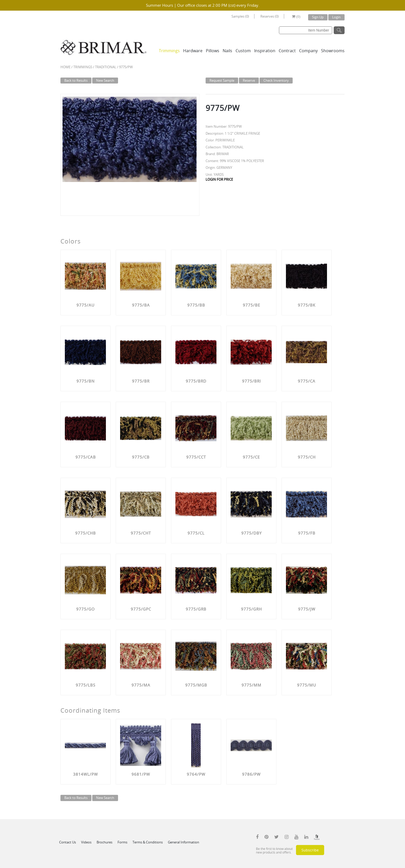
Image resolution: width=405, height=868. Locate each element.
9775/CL (196, 533)
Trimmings (169, 51)
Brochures (104, 842)
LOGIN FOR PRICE (219, 179)
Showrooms (333, 51)
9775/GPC (141, 609)
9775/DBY (251, 533)
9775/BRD (196, 381)
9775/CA (307, 381)
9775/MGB (196, 685)
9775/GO (85, 609)
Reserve (249, 80)
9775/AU (85, 305)
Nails (227, 51)
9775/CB (141, 457)
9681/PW (141, 774)
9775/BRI (251, 381)
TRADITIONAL (106, 67)
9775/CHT (141, 533)
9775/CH (307, 457)
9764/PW (196, 774)
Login (336, 17)
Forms (122, 842)
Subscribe (310, 850)
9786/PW (251, 774)
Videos (86, 842)
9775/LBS (85, 685)
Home (65, 67)
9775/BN (85, 381)
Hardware (193, 51)
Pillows (213, 51)
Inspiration (265, 51)
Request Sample (222, 80)
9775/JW (307, 609)
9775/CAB (86, 457)
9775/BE (251, 305)
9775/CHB (85, 533)
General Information (184, 842)
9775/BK (307, 305)
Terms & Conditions (148, 842)
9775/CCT (196, 457)
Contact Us (68, 842)
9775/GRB (196, 609)
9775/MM (251, 685)
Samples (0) (240, 16)
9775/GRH (251, 609)
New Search (105, 80)
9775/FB (307, 533)
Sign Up (318, 17)
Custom (243, 51)
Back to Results (76, 80)
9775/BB (196, 305)
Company (308, 51)
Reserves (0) (270, 16)
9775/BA (141, 305)
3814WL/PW (85, 774)
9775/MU (307, 685)
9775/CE (251, 457)
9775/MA (141, 685)
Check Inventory (276, 80)
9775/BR (141, 381)
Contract (287, 51)
